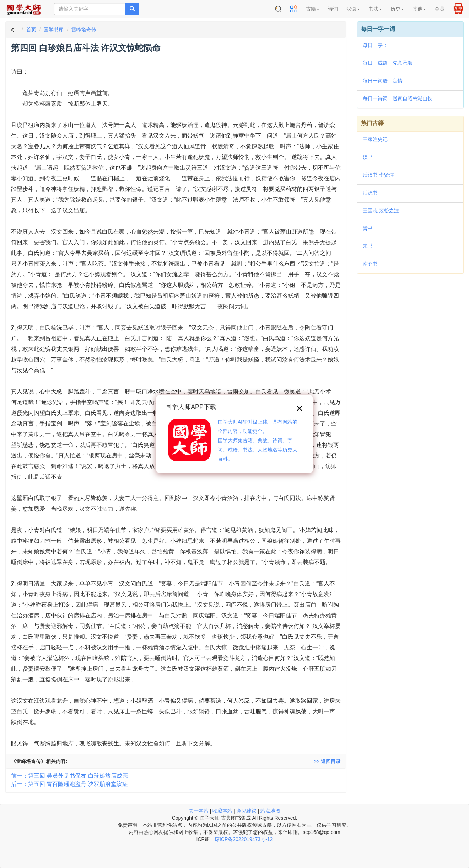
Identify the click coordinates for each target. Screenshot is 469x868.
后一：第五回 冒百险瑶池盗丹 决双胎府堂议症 (69, 784)
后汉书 (370, 193)
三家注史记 (375, 139)
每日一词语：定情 (383, 81)
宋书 (368, 246)
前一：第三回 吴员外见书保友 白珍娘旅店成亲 (69, 776)
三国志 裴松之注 (381, 210)
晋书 (368, 228)
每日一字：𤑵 (375, 45)
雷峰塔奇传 (84, 30)
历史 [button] (397, 9)
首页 (31, 30)
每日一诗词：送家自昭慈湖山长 (398, 98)
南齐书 (370, 264)
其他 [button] (419, 9)
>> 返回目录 (327, 761)
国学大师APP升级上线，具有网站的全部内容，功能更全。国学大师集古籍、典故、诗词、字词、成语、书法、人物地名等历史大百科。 (258, 440)
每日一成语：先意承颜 (388, 63)
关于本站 (199, 811)
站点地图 (270, 811)
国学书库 (54, 30)
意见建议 (247, 811)
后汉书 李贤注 (378, 175)
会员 (440, 9)
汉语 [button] (353, 9)
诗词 (333, 9)
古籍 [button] (313, 9)
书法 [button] (375, 9)
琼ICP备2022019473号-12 (244, 839)
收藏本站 (222, 811)
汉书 (368, 157)
